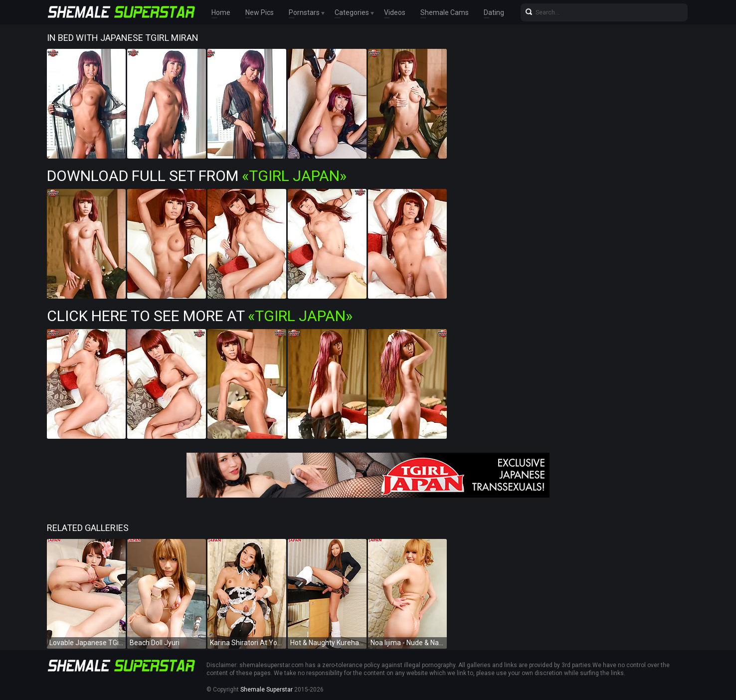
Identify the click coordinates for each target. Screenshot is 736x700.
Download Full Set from (197, 176)
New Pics (260, 12)
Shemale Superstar (267, 690)
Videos (395, 12)
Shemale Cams (445, 12)
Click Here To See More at (200, 316)
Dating (494, 12)
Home (221, 12)
